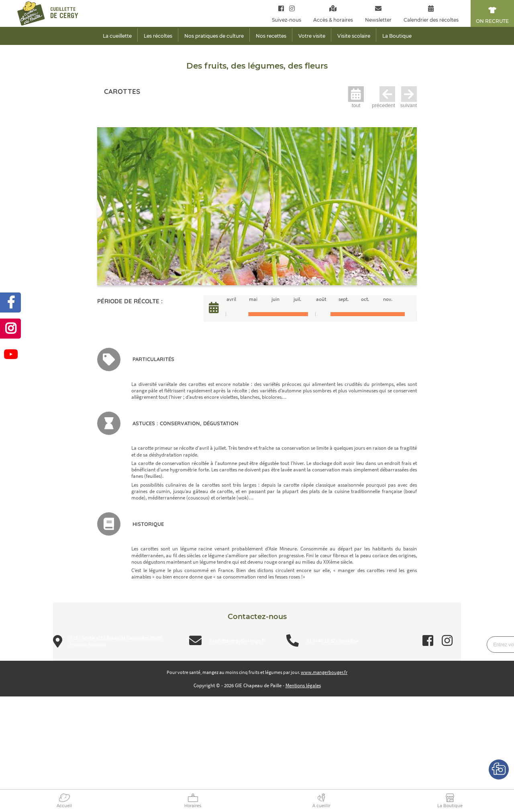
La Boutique (450, 806)
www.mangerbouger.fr (324, 672)
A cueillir (321, 806)
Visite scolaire (354, 36)
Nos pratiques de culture (214, 36)
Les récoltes (158, 36)
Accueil (64, 806)
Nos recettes (271, 36)
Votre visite (312, 36)
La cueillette (117, 36)
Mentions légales (303, 685)
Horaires (193, 806)
